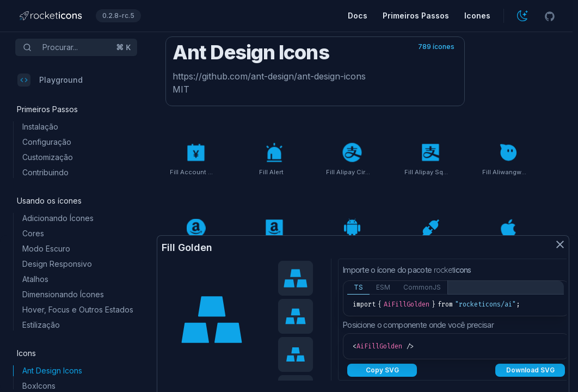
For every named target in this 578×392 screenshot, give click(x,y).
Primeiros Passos (416, 16)
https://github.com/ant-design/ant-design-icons (269, 76)
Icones (477, 16)
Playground (50, 80)
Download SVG (530, 370)
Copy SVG (382, 370)
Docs (358, 16)
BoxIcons (39, 386)
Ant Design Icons (52, 370)
